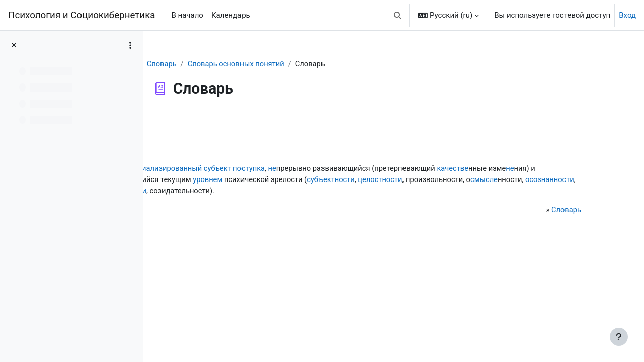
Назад (181, 123)
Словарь (200, 64)
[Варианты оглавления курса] (130, 45)
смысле (304, 191)
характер (293, 180)
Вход (627, 15)
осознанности (371, 191)
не (364, 168)
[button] (398, 15)
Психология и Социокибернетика (82, 15)
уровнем (400, 180)
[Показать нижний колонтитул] (619, 337)
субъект (307, 168)
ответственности (429, 191)
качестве (191, 180)
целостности (197, 191)
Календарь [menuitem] (231, 15)
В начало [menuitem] (187, 15)
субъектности (526, 180)
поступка (340, 168)
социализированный (254, 168)
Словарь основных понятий (275, 64)
